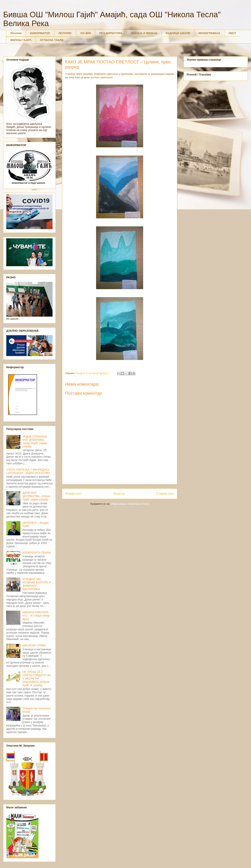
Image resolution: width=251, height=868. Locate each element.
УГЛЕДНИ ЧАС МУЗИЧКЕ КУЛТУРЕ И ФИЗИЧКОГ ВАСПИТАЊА (37, 584)
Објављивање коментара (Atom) (130, 504)
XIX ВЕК (85, 33)
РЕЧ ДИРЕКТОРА (111, 33)
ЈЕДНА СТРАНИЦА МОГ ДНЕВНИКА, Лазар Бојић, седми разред (35, 441)
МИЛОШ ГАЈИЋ (21, 40)
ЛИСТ (232, 33)
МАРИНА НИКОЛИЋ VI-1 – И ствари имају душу (36, 616)
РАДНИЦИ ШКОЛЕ (178, 33)
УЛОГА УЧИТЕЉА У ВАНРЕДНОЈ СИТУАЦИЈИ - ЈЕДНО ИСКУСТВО (28, 471)
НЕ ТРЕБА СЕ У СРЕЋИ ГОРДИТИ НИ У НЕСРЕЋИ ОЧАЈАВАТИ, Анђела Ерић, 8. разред (37, 678)
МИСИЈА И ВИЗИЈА (144, 33)
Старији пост (165, 494)
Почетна (16, 33)
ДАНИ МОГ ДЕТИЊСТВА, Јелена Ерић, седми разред (36, 496)
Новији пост (74, 494)
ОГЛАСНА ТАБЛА (52, 40)
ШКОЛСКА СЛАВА (34, 645)
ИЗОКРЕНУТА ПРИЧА (37, 553)
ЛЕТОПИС (65, 33)
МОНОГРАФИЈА (209, 33)
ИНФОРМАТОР (40, 33)
